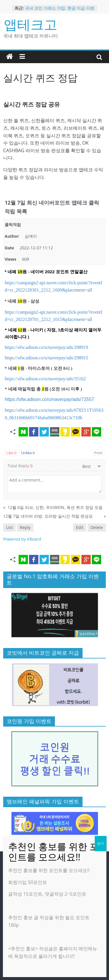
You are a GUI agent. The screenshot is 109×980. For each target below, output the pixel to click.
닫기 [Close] (101, 843)
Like (11, 453)
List (9, 527)
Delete (97, 527)
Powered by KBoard (22, 539)
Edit (80, 527)
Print (98, 453)
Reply (25, 527)
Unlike (28, 453)
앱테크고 (31, 24)
